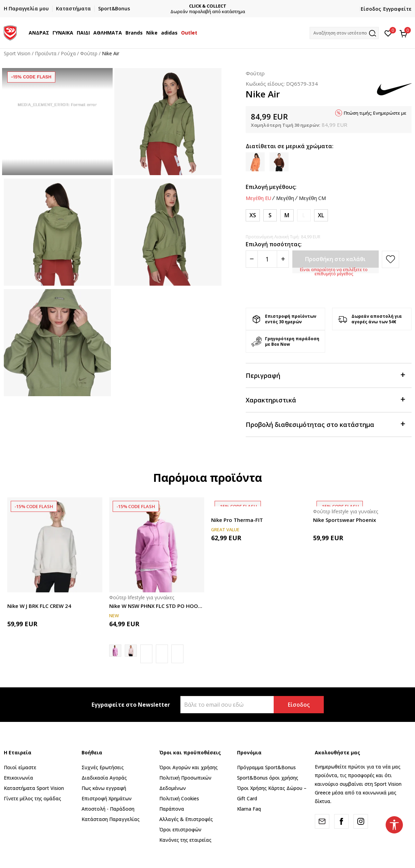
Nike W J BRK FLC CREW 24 (39, 606)
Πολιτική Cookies (179, 798)
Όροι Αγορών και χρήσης (188, 767)
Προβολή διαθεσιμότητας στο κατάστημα (325, 424)
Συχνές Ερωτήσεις (103, 767)
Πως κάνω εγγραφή (104, 788)
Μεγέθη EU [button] (258, 198)
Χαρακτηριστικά (325, 399)
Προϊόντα (46, 53)
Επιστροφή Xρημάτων (107, 798)
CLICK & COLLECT (257, 6)
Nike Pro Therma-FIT (237, 520)
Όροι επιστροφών (180, 829)
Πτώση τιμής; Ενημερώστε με (375, 113)
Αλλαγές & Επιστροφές (186, 819)
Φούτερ (89, 53)
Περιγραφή (325, 375)
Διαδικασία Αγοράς (104, 778)
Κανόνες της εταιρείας (185, 840)
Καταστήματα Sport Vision (34, 788)
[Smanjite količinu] (252, 259)
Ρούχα (68, 53)
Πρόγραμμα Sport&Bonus (266, 767)
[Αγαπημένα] (388, 33)
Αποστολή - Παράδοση (108, 809)
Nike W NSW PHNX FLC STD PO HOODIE (157, 606)
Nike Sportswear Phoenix (345, 520)
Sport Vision (17, 53)
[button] (344, 33)
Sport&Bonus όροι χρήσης (268, 778)
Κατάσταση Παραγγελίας (111, 819)
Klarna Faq (249, 809)
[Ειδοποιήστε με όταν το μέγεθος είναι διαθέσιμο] (304, 215)
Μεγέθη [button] (285, 198)
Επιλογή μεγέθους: (271, 187)
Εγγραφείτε (397, 9)
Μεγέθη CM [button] (312, 198)
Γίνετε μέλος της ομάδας (32, 798)
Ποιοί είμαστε (20, 767)
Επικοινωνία (18, 778)
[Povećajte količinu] (283, 259)
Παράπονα (172, 809)
